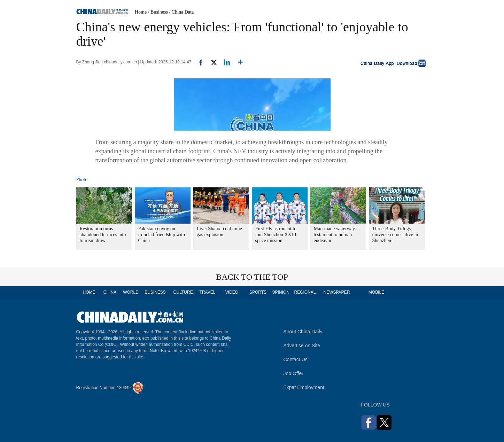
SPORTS (258, 292)
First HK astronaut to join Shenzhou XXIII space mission (276, 235)
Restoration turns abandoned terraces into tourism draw (103, 235)
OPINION (281, 292)
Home (141, 12)
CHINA (110, 292)
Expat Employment (304, 387)
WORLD (131, 292)
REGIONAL (305, 292)
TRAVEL (208, 292)
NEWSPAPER (336, 292)
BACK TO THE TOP (252, 277)
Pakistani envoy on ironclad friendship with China (162, 235)
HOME (89, 292)
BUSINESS (155, 292)
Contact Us (296, 359)
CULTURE (183, 292)
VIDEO (232, 292)
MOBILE (376, 292)
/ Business (158, 12)
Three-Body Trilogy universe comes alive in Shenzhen (395, 235)
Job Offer (293, 373)
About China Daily (303, 332)
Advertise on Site (302, 346)
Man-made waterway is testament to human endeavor (337, 235)
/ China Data (181, 12)
